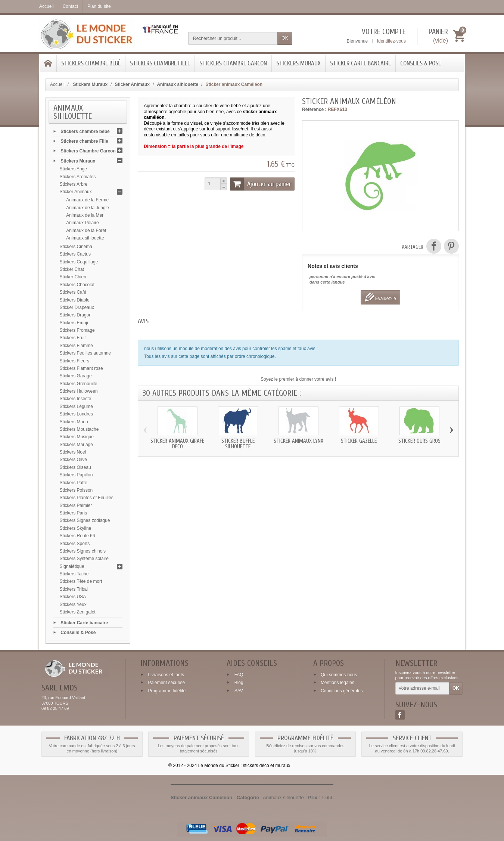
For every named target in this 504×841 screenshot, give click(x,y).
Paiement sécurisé (166, 683)
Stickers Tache (74, 574)
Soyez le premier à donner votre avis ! (298, 379)
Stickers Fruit (73, 338)
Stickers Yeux (73, 605)
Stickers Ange (73, 169)
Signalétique (72, 566)
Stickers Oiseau (75, 467)
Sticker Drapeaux (77, 307)
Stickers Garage (76, 376)
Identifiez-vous (391, 41)
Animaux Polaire (82, 223)
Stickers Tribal (74, 589)
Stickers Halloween (79, 391)
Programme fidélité (167, 691)
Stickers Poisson (76, 490)
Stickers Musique (77, 437)
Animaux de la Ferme (87, 200)
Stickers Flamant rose (81, 368)
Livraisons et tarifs (166, 674)
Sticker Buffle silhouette (238, 444)
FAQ (239, 674)
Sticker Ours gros (419, 441)
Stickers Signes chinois (83, 551)
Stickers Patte (74, 483)
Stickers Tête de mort (81, 581)
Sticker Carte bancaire (360, 63)
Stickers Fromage (77, 330)
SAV (239, 691)
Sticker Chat (72, 269)
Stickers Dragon (76, 315)
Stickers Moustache (79, 429)
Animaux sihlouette (85, 238)
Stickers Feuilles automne (85, 353)
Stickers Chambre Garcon (233, 63)
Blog (239, 683)
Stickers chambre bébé (91, 63)
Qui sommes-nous (339, 674)
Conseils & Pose (421, 63)
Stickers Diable (75, 300)
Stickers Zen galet (78, 612)
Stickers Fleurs (74, 361)
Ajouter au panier (261, 184)
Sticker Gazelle (359, 441)
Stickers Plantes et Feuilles (87, 498)
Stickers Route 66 (77, 536)
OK (285, 38)
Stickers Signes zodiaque (85, 520)
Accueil (57, 84)
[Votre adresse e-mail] (422, 689)
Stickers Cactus (75, 254)
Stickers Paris (73, 513)
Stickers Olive (73, 460)
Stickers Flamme (76, 346)
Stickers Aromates (78, 177)
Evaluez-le (380, 297)
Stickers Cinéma (76, 247)
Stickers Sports (75, 544)
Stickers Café (73, 292)
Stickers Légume (76, 406)
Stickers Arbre (74, 184)
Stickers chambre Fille (160, 63)
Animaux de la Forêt (86, 231)
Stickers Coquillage (79, 262)
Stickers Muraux (298, 63)
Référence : (314, 109)
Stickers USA (73, 597)
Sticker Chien (73, 277)
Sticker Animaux (76, 192)
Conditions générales (342, 691)
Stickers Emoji (74, 323)
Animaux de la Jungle (88, 208)
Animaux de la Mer (85, 215)
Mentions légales (337, 683)
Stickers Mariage (76, 445)
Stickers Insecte (76, 399)
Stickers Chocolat (77, 285)
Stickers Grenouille (79, 384)
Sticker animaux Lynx (298, 441)
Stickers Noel (73, 452)
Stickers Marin (74, 422)
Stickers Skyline (76, 528)
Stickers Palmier (76, 505)
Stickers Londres (76, 414)
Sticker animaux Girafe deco (177, 444)
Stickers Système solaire (84, 559)
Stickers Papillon (76, 475)
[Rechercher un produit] (233, 38)
